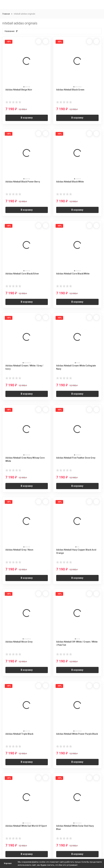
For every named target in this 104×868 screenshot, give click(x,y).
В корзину (27, 118)
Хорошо (8, 863)
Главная (6, 14)
